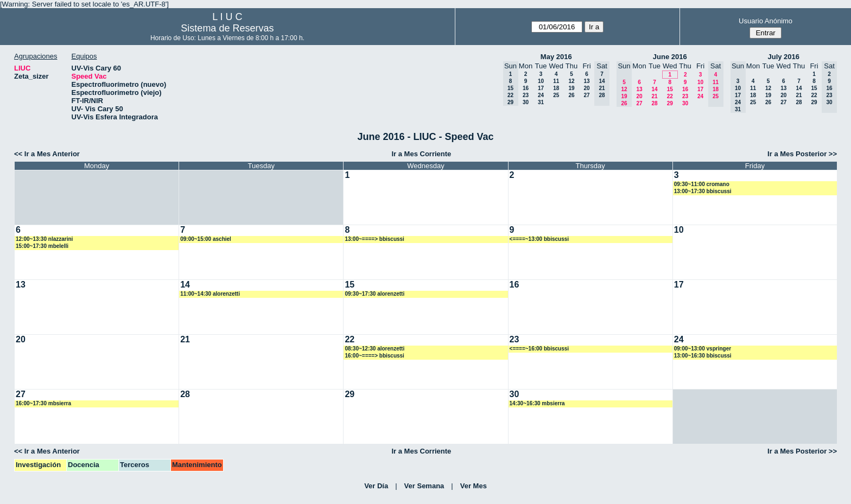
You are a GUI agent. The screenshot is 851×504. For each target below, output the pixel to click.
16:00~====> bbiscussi (374, 356)
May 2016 (556, 57)
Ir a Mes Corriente (421, 154)
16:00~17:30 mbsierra (43, 403)
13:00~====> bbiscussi (374, 239)
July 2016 (783, 57)
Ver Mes (474, 486)
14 (654, 89)
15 (670, 89)
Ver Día (376, 486)
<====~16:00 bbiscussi (539, 349)
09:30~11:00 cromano (702, 184)
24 (541, 95)
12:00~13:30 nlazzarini (44, 239)
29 (670, 103)
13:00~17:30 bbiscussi (703, 191)
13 (586, 81)
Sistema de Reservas (227, 28)
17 (541, 88)
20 (586, 88)
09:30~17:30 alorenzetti (374, 294)
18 (556, 88)
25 (556, 95)
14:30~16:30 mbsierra (537, 403)
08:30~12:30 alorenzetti (374, 349)
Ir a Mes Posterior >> (802, 154)
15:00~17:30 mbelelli (42, 246)
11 (556, 81)
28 (654, 103)
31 (541, 102)
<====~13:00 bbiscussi (539, 239)
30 (526, 102)
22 (670, 96)
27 (586, 95)
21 (654, 96)
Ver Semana (424, 486)
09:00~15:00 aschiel (206, 239)
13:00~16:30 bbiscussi (703, 356)
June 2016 (670, 57)
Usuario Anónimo (766, 21)
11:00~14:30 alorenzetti (210, 294)
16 (526, 88)
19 (571, 88)
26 (571, 95)
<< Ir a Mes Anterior (47, 154)
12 (571, 81)
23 (526, 95)
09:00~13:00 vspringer (703, 349)
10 (541, 81)
